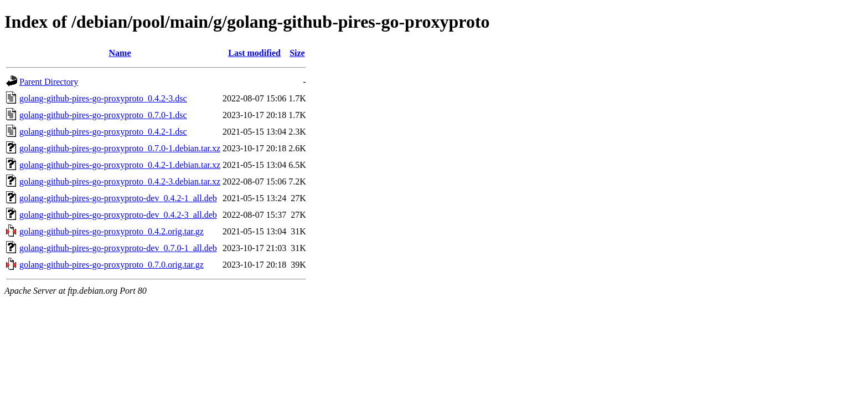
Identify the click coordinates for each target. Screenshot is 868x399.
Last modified (254, 53)
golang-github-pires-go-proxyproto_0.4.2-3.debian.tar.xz (120, 181)
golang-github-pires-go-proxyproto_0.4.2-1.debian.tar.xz (120, 165)
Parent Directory (49, 82)
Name (120, 53)
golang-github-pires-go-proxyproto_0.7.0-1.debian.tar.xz (120, 148)
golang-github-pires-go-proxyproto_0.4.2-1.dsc (103, 132)
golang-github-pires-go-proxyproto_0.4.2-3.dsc (103, 98)
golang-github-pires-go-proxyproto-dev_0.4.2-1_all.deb (118, 198)
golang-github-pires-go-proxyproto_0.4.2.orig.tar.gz (112, 231)
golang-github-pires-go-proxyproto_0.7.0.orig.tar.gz (112, 265)
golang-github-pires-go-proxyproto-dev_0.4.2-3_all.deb (118, 215)
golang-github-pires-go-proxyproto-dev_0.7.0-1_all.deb (118, 248)
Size (297, 53)
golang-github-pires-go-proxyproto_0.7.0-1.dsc (103, 115)
